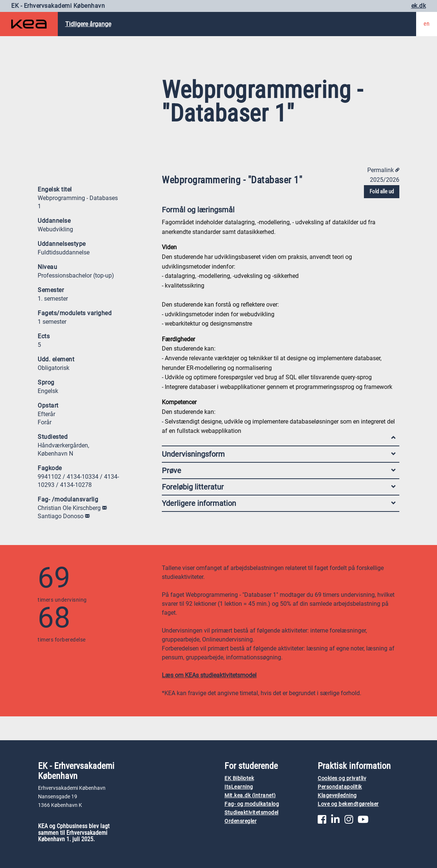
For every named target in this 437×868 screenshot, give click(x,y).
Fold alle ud (382, 191)
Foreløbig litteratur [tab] (279, 487)
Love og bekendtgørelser (348, 804)
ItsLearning (239, 787)
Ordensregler (240, 821)
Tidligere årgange (88, 24)
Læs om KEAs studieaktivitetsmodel (209, 675)
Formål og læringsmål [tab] (279, 211)
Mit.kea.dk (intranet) (250, 796)
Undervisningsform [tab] (279, 454)
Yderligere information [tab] (279, 503)
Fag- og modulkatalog (252, 804)
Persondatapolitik (340, 787)
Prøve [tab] (279, 471)
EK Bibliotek (239, 778)
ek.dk (419, 6)
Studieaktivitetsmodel (251, 813)
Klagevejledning (337, 796)
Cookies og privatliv (342, 778)
